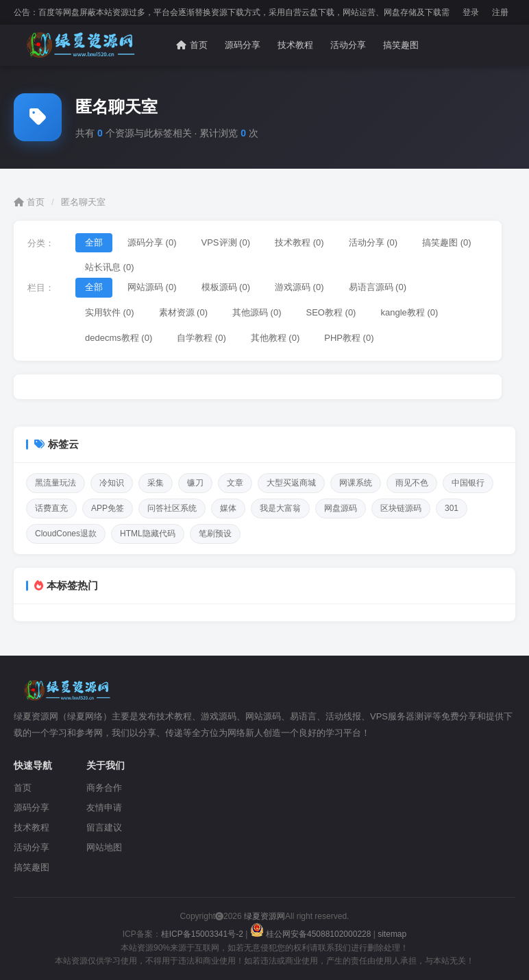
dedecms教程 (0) (119, 338)
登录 (471, 12)
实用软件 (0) (110, 312)
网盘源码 (341, 508)
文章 (235, 483)
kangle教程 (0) (409, 312)
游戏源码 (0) (299, 287)
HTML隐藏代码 (148, 534)
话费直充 (51, 508)
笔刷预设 (215, 534)
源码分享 (243, 45)
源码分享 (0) (152, 242)
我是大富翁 (280, 508)
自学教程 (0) (201, 338)
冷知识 (112, 483)
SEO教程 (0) (331, 312)
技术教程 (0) (299, 242)
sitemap (392, 934)
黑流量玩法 (56, 483)
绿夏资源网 (263, 916)
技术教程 (295, 45)
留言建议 (104, 827)
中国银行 (468, 483)
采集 (156, 483)
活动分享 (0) (373, 242)
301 (452, 508)
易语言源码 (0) (378, 287)
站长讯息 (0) (110, 267)
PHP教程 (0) (349, 338)
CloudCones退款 (66, 534)
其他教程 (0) (275, 338)
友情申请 (104, 808)
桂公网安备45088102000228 (312, 934)
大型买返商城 (291, 483)
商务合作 (104, 788)
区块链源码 (401, 508)
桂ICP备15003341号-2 (202, 934)
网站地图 (104, 847)
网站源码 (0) (152, 287)
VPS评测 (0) (226, 242)
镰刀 (195, 483)
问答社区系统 (172, 508)
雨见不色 (412, 483)
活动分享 (348, 45)
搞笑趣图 (401, 45)
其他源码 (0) (257, 312)
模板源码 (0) (226, 287)
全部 (94, 242)
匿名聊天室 (83, 202)
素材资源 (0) (184, 312)
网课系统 (356, 483)
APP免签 (108, 508)
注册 (500, 12)
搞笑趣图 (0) (447, 242)
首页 (192, 45)
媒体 (228, 508)
